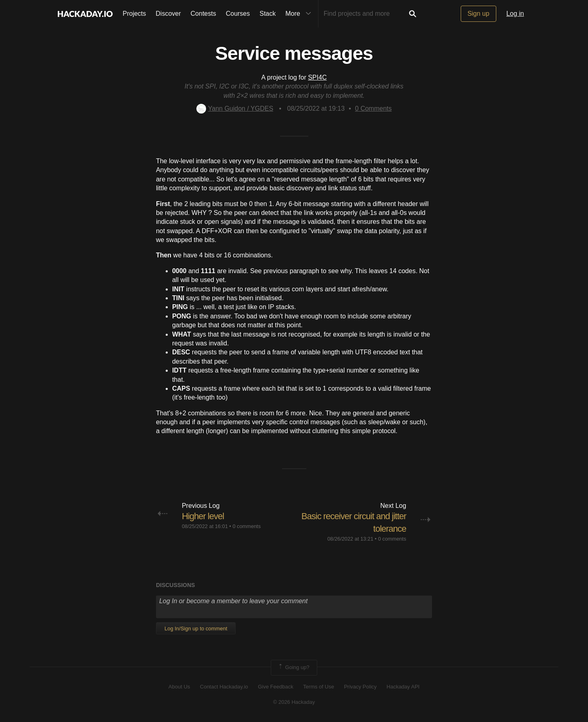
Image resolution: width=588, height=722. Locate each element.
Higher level (203, 516)
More (300, 14)
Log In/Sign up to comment (196, 628)
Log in (515, 14)
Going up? (293, 667)
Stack (268, 14)
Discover (168, 14)
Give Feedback (275, 687)
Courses (238, 14)
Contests (203, 14)
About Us (179, 687)
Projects (135, 14)
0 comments (247, 526)
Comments (374, 108)
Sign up (478, 14)
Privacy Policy (360, 687)
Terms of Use (319, 687)
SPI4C (317, 77)
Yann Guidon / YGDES (235, 108)
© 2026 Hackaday (294, 702)
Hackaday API (403, 687)
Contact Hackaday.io (224, 687)
